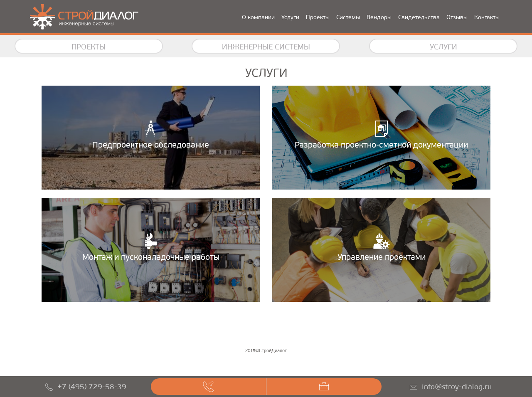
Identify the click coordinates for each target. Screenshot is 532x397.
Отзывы (457, 17)
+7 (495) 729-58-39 (92, 387)
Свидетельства (419, 17)
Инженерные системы (266, 47)
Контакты (487, 17)
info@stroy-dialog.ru (457, 387)
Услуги (290, 17)
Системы (348, 17)
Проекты (318, 17)
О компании (258, 17)
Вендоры (379, 17)
